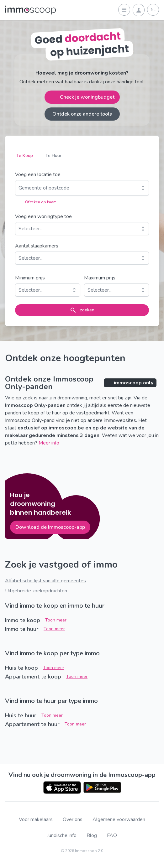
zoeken (82, 310)
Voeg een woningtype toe (43, 216)
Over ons (73, 820)
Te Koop (25, 156)
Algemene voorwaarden (119, 820)
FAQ (112, 836)
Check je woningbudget (82, 97)
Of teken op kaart (35, 202)
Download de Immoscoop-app (50, 527)
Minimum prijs (30, 278)
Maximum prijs (100, 278)
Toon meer (56, 620)
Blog (92, 836)
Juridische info (62, 836)
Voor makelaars (36, 820)
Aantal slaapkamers (37, 246)
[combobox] (19, 188)
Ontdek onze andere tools (82, 114)
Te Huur (53, 156)
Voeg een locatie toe (38, 174)
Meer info (49, 443)
